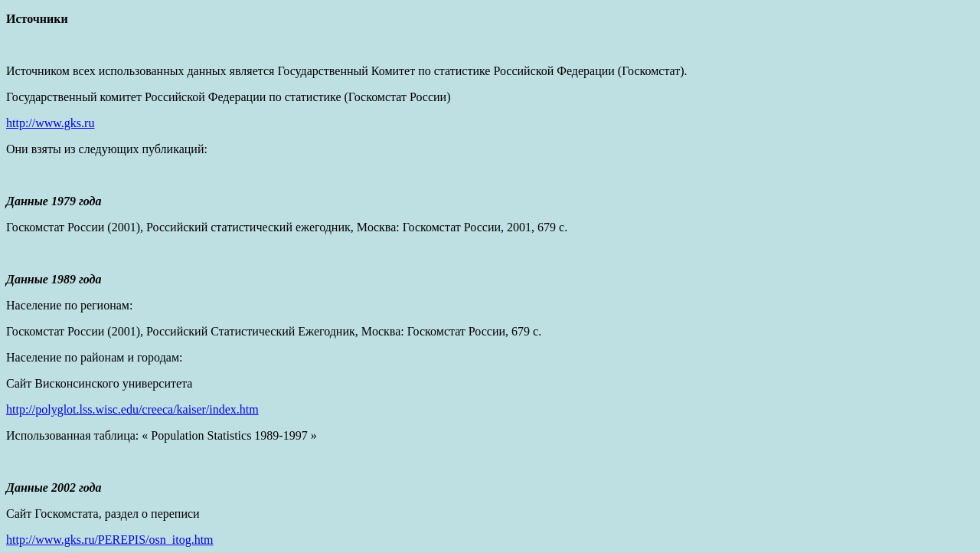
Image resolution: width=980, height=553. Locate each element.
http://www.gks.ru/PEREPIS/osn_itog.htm (110, 540)
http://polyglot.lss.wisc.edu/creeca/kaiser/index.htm (132, 409)
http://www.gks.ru (50, 123)
